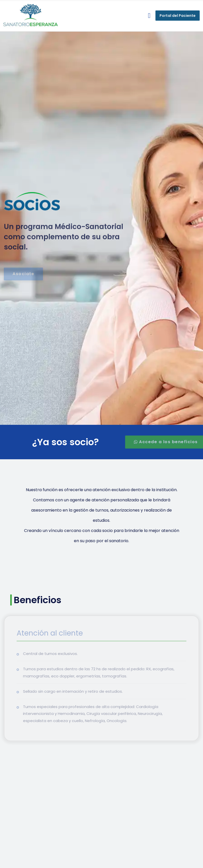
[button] (149, 16)
